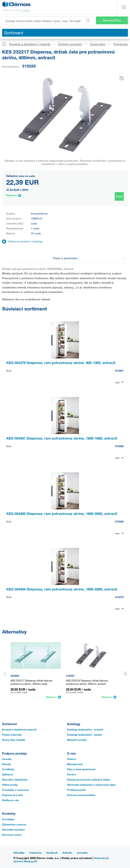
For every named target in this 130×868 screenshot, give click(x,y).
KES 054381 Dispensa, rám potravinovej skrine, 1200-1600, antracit (62, 438)
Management (75, 764)
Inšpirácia (35, 853)
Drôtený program (70, 44)
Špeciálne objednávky (15, 779)
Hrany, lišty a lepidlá (14, 740)
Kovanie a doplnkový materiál (30, 44)
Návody (6, 764)
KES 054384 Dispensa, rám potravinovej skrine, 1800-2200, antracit (62, 589)
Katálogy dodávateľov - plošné (84, 735)
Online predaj (10, 785)
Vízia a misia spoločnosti (81, 769)
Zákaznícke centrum (14, 824)
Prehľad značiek (76, 790)
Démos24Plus (112, 20)
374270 (119, 597)
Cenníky (7, 759)
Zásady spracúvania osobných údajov (89, 779)
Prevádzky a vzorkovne (15, 790)
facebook (52, 853)
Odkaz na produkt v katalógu (25, 241)
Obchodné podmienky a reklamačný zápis (91, 785)
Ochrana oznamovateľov (81, 795)
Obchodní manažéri (13, 829)
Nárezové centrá (12, 835)
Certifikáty (8, 769)
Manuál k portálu (77, 740)
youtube (82, 853)
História (72, 759)
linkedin (67, 853)
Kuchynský (98, 44)
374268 (119, 446)
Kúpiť (119, 196)
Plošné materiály (12, 735)
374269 (119, 521)
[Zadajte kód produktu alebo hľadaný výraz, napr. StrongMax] (48, 20)
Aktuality (19, 853)
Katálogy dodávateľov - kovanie (85, 729)
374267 (119, 371)
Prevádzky (8, 819)
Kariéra (71, 774)
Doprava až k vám (12, 795)
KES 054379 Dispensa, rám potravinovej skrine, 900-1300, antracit (61, 363)
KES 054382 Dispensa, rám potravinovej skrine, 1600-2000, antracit (62, 514)
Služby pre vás (10, 800)
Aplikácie (7, 774)
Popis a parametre (89, 258)
